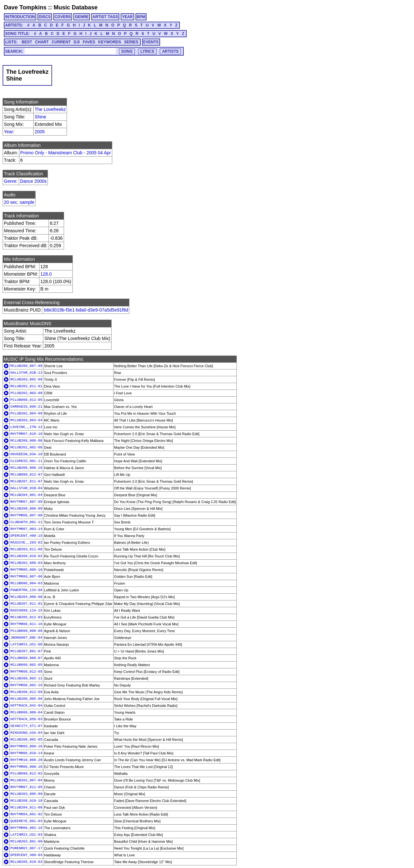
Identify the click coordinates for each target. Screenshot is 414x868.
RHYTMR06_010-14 (26, 753)
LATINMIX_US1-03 (26, 835)
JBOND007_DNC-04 (26, 638)
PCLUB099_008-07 (26, 658)
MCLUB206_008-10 (26, 468)
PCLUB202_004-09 (26, 413)
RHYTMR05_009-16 (26, 746)
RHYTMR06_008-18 (26, 767)
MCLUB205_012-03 (26, 617)
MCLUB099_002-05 (26, 665)
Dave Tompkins (25, 7)
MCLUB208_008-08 (26, 441)
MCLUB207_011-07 (26, 481)
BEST (27, 42)
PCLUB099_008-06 (26, 631)
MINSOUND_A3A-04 (26, 733)
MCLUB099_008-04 (26, 712)
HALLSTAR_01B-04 (26, 488)
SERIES (131, 42)
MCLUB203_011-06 (26, 549)
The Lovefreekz (50, 109)
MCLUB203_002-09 (26, 379)
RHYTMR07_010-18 (26, 434)
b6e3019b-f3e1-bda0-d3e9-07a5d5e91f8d (86, 310)
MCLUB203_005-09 (26, 794)
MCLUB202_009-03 (26, 563)
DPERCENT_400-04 (26, 855)
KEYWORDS (110, 42)
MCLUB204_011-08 (26, 808)
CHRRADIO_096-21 (26, 407)
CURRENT (61, 42)
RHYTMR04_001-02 (26, 814)
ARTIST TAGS (105, 17)
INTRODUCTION (20, 17)
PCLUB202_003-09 (26, 393)
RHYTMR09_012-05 (26, 672)
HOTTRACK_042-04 (26, 706)
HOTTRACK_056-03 (26, 719)
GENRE (82, 17)
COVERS (63, 17)
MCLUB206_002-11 (26, 678)
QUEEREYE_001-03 (26, 821)
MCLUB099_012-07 (26, 475)
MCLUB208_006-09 (26, 509)
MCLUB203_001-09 (26, 841)
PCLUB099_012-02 (26, 774)
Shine (40, 117)
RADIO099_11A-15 (26, 610)
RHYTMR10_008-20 (26, 760)
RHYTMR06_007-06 (26, 577)
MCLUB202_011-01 (26, 386)
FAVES (89, 42)
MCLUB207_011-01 (26, 604)
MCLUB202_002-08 (26, 447)
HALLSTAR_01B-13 (26, 373)
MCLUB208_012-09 (26, 692)
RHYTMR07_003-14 (26, 529)
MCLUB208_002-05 (26, 740)
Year (8, 132)
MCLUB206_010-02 (26, 556)
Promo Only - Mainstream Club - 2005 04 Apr (66, 153)
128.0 (46, 274)
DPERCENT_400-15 (26, 536)
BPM (141, 17)
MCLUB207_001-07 (26, 651)
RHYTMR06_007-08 (26, 515)
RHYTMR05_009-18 (26, 570)
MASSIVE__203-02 (26, 543)
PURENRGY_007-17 (26, 848)
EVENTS (151, 42)
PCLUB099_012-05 (26, 400)
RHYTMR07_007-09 (26, 502)
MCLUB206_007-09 (26, 366)
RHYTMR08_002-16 (26, 685)
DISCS (45, 17)
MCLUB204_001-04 (26, 495)
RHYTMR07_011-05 (26, 787)
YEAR (127, 17)
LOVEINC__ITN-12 (26, 427)
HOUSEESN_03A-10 (26, 454)
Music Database (76, 7)
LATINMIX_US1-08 (26, 644)
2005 (40, 132)
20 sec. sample (19, 202)
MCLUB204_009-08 (26, 597)
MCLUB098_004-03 (26, 583)
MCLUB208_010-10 (26, 801)
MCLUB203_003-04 (26, 420)
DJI (77, 42)
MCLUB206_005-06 (26, 699)
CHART (42, 42)
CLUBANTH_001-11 (26, 522)
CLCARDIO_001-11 (26, 461)
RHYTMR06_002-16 (26, 828)
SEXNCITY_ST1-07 (26, 726)
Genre (10, 181)
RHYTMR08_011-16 (26, 624)
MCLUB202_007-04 (26, 780)
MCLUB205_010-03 (26, 862)
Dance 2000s (33, 181)
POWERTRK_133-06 (26, 590)
